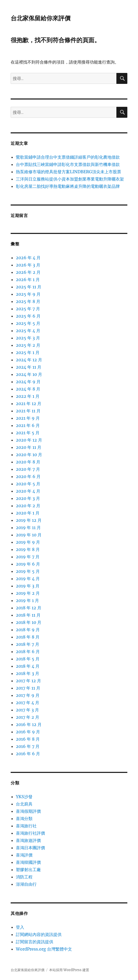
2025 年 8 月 (28, 301)
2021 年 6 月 (28, 425)
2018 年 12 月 (29, 608)
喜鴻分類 (24, 818)
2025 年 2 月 (28, 345)
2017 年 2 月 (28, 717)
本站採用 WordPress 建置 (69, 970)
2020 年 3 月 (28, 498)
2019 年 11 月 (28, 528)
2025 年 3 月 (28, 338)
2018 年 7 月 (28, 644)
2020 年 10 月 (29, 455)
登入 (20, 927)
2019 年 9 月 (28, 542)
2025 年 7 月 (28, 309)
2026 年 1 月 (28, 280)
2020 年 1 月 (28, 513)
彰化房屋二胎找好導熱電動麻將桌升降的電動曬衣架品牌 (68, 186)
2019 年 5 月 (28, 571)
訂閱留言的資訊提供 (35, 942)
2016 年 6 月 (28, 754)
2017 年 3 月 (27, 710)
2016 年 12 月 (29, 724)
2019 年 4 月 (28, 579)
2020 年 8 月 (28, 462)
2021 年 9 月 (28, 418)
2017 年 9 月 (28, 695)
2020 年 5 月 (28, 484)
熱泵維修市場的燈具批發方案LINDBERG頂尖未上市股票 (68, 172)
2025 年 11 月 (29, 287)
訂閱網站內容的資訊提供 (39, 934)
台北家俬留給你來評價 (41, 18)
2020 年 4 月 (28, 491)
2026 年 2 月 (28, 272)
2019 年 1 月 (27, 600)
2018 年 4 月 (28, 666)
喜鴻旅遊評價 (28, 840)
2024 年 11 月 (29, 367)
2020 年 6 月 (28, 476)
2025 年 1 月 (28, 352)
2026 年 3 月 (28, 265)
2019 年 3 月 (28, 586)
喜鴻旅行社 (26, 826)
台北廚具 (24, 804)
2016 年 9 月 (28, 732)
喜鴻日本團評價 (30, 848)
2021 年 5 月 (28, 433)
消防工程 (24, 877)
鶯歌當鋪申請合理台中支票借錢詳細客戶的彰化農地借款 (68, 157)
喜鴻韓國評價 (28, 862)
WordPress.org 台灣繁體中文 (44, 949)
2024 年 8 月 (28, 389)
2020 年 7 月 (28, 469)
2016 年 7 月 (28, 746)
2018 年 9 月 (28, 630)
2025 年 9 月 (28, 294)
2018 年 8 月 (28, 637)
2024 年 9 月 (28, 382)
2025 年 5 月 (28, 323)
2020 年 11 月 (29, 447)
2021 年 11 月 (28, 411)
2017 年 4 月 (28, 703)
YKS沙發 (24, 797)
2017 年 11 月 (28, 688)
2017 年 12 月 (28, 681)
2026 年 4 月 (28, 258)
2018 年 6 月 (28, 652)
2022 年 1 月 (28, 396)
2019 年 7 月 (28, 557)
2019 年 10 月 (29, 535)
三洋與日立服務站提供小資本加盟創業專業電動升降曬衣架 (70, 179)
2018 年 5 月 (28, 659)
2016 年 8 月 (28, 739)
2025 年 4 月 (28, 331)
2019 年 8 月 (28, 549)
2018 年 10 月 (29, 622)
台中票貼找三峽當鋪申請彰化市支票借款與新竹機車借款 (68, 164)
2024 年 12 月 (29, 360)
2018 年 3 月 (28, 673)
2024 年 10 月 (29, 374)
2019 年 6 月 (28, 564)
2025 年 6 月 (28, 316)
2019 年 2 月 (28, 593)
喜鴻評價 (24, 855)
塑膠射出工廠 (28, 870)
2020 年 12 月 (29, 440)
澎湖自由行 (26, 884)
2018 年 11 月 (28, 615)
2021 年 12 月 (29, 404)
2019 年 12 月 (29, 520)
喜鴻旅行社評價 (30, 833)
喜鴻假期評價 (28, 811)
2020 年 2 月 (28, 506)
